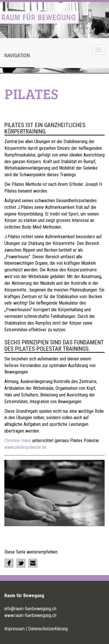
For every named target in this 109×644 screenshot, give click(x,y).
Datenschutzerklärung (48, 629)
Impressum (15, 629)
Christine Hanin (18, 441)
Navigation (17, 55)
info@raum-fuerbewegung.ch (30, 609)
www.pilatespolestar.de (25, 447)
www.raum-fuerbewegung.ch (30, 615)
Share (9, 563)
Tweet (21, 563)
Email (33, 563)
